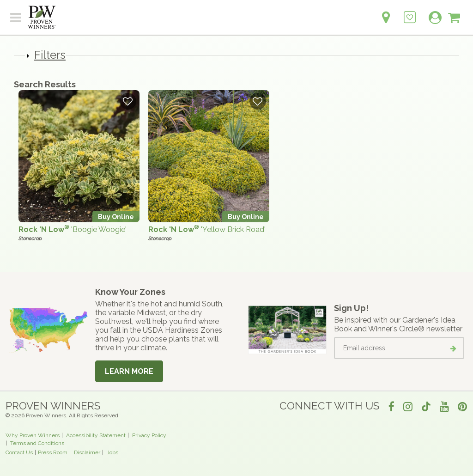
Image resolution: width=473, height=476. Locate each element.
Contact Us (19, 452)
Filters (50, 55)
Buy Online (116, 217)
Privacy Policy (149, 435)
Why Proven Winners (33, 435)
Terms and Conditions (37, 443)
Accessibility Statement (96, 435)
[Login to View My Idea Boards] (410, 12)
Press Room (53, 452)
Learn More (129, 371)
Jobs (112, 452)
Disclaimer (87, 452)
